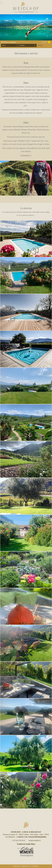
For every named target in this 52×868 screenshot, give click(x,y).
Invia (40, 45)
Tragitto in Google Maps (26, 844)
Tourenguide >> (26, 155)
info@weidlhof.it (35, 840)
